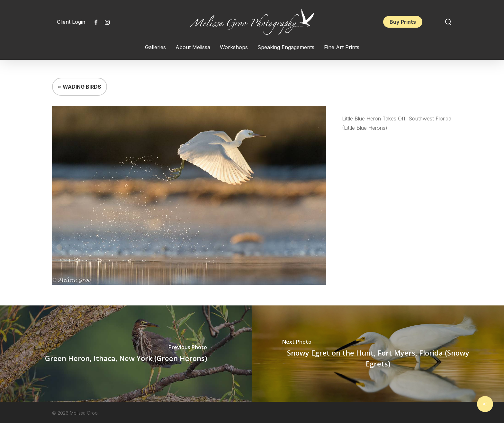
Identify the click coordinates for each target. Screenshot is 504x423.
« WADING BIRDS (80, 87)
